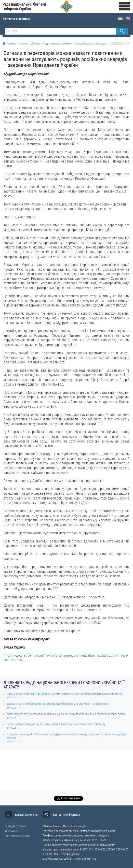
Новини (23, 44)
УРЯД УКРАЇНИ (12, 831)
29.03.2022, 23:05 (119, 44)
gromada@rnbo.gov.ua (103, 831)
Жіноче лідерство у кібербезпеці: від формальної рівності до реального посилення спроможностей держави (66, 714)
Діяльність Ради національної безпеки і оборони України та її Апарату (69, 44)
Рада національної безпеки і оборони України (24, 7)
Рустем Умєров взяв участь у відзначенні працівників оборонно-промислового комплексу (56, 724)
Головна (9, 44)
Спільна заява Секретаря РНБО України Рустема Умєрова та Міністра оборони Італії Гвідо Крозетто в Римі (65, 694)
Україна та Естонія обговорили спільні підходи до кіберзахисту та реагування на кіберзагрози (58, 704)
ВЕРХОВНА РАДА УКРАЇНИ (17, 836)
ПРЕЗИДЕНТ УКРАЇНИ (15, 827)
